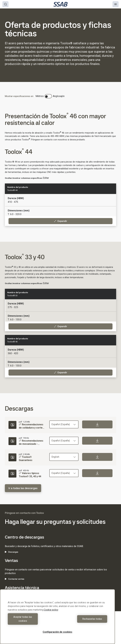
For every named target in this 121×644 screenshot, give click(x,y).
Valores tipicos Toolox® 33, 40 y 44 (30, 475)
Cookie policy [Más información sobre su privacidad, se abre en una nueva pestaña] (51, 614)
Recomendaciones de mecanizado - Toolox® (31, 443)
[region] (57, 619)
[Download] (97, 424)
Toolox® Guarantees (26, 459)
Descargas (12, 552)
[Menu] (116, 4)
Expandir (60, 221)
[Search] (5, 4)
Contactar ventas (15, 579)
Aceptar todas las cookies (32, 621)
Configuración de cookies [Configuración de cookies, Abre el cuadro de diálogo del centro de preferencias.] (57, 632)
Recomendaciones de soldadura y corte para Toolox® (31, 426)
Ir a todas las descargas (23, 488)
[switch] (48, 96)
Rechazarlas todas (83, 621)
